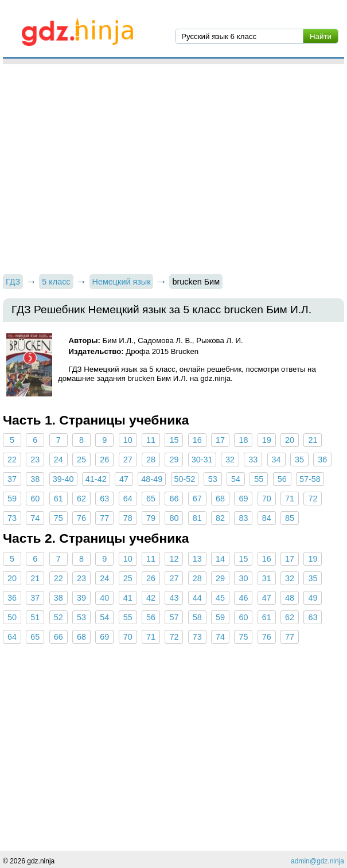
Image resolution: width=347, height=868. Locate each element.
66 (174, 499)
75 (59, 518)
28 (151, 460)
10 (128, 440)
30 (243, 578)
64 (128, 499)
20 (290, 440)
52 (59, 617)
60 (35, 499)
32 (230, 460)
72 (313, 499)
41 (128, 598)
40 (104, 598)
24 (59, 460)
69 (243, 499)
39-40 (63, 479)
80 (174, 518)
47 (124, 479)
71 (290, 499)
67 (197, 499)
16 (197, 440)
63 (104, 499)
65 (151, 499)
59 (12, 499)
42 (151, 598)
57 (174, 617)
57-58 (310, 479)
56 (282, 479)
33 (253, 460)
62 (81, 499)
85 (290, 518)
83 (243, 518)
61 (59, 499)
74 (35, 518)
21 (313, 440)
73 (12, 518)
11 (151, 440)
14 (220, 559)
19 (267, 440)
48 (290, 598)
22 (12, 460)
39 (81, 598)
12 (174, 559)
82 (220, 518)
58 (197, 617)
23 (35, 460)
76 (81, 518)
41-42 (96, 479)
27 (128, 460)
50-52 (185, 479)
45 (220, 598)
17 (220, 440)
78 (128, 518)
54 (236, 479)
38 (35, 479)
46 (243, 598)
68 (220, 499)
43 (174, 598)
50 (12, 617)
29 (174, 460)
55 (259, 479)
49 (313, 598)
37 (12, 479)
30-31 (202, 460)
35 (299, 460)
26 (104, 460)
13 (197, 559)
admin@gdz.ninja (317, 861)
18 (243, 440)
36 (322, 460)
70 (267, 499)
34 (276, 460)
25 (81, 460)
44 (197, 598)
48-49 (152, 479)
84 (267, 518)
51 (35, 617)
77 (104, 518)
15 (174, 440)
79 (151, 518)
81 (197, 518)
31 (267, 578)
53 (213, 479)
